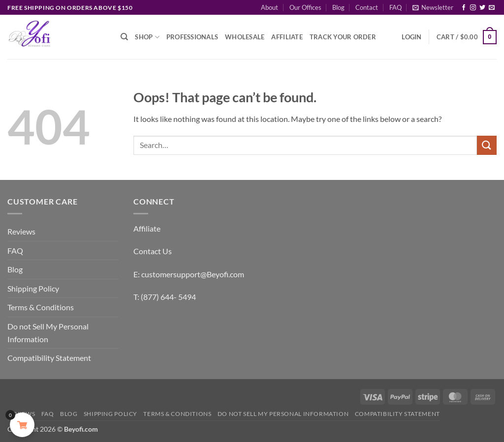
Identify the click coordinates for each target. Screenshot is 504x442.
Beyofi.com (81, 429)
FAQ (395, 7)
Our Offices (305, 7)
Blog (338, 7)
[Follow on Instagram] (473, 8)
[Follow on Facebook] (464, 8)
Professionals (192, 37)
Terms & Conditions (41, 307)
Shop (147, 37)
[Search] (124, 37)
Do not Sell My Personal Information (48, 333)
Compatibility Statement (49, 358)
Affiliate (287, 37)
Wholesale (245, 37)
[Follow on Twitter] (482, 8)
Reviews (21, 231)
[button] (433, 7)
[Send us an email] (492, 8)
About (269, 7)
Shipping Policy (33, 288)
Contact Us (153, 251)
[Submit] (487, 145)
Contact (367, 7)
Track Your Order (343, 37)
